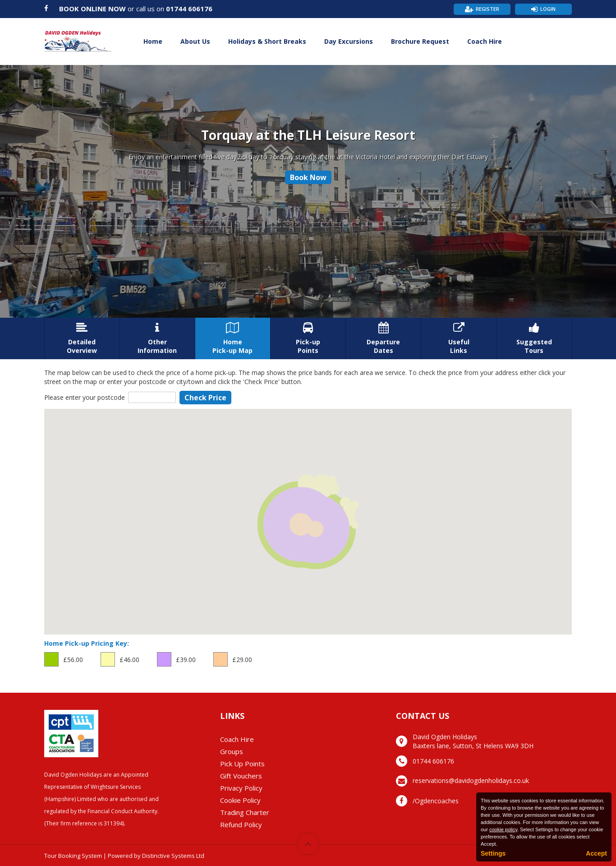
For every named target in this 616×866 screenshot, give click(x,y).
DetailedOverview (82, 338)
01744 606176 (189, 9)
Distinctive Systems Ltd (173, 856)
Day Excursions (349, 41)
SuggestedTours (534, 338)
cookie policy (503, 829)
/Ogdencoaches (436, 801)
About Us (195, 41)
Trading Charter (245, 812)
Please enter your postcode (85, 397)
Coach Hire (485, 41)
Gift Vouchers (241, 776)
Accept (596, 853)
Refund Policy (241, 824)
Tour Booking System (73, 856)
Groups (232, 751)
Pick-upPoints (308, 338)
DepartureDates (383, 338)
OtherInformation (157, 338)
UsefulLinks (459, 338)
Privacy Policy (241, 788)
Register (487, 9)
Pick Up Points (242, 764)
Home (153, 41)
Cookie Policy (240, 800)
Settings (493, 853)
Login (548, 9)
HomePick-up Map (233, 338)
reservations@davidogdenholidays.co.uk (471, 780)
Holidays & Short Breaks (267, 41)
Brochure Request (420, 41)
